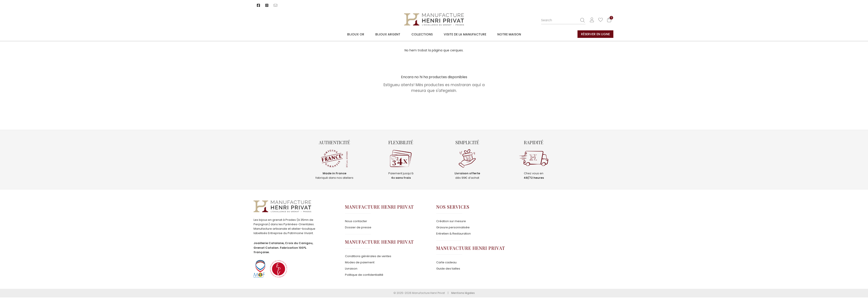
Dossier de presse (358, 227)
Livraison (351, 269)
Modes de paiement (360, 262)
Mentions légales (463, 293)
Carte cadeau (446, 262)
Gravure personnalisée (453, 227)
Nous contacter (356, 221)
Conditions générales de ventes (368, 256)
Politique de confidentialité (364, 275)
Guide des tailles (448, 269)
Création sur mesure (451, 221)
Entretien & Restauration (453, 234)
